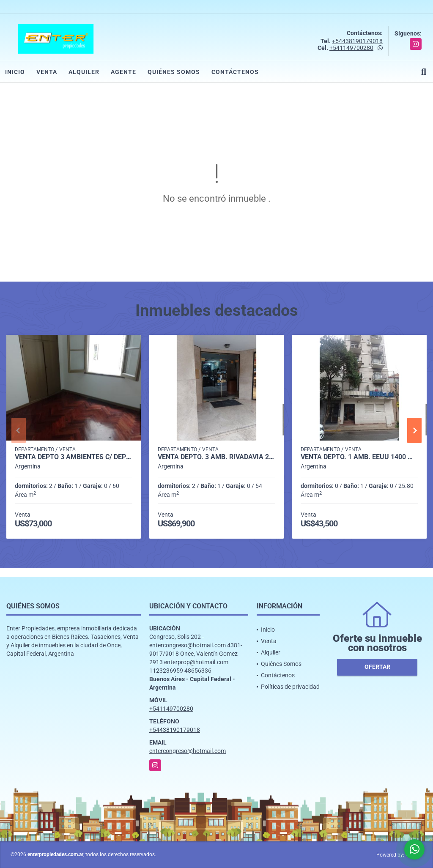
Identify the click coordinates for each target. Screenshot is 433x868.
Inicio (15, 72)
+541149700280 (351, 48)
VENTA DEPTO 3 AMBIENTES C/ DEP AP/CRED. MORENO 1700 (74, 457)
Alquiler (84, 72)
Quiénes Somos (174, 72)
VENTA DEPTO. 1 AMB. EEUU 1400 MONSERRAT (359, 457)
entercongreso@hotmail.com (188, 751)
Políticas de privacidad (290, 687)
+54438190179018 (357, 41)
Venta (47, 72)
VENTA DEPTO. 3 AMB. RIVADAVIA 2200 (216, 457)
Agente (123, 72)
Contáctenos (235, 72)
